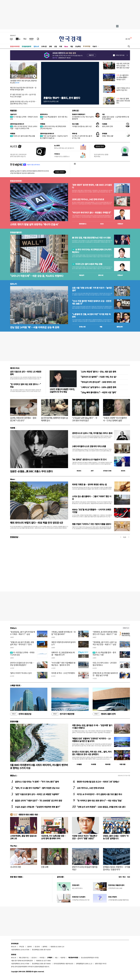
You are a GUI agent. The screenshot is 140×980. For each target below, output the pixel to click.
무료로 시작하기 (60, 172)
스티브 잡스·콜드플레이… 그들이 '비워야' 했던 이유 (92, 498)
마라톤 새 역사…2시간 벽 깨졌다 (63, 673)
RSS (56, 958)
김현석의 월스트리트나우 (17, 124)
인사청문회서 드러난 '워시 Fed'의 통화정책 (83, 118)
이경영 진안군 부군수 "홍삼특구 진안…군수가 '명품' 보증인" (85, 837)
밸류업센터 (120, 327)
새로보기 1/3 (126, 628)
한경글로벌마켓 (26, 46)
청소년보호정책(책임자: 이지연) (90, 958)
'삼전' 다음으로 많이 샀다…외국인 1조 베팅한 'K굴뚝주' (37, 794)
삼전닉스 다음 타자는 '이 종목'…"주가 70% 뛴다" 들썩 (37, 782)
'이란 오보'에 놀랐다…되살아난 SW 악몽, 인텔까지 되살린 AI (54, 137)
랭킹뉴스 (13, 776)
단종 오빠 (45, 867)
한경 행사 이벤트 (16, 877)
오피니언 (44, 46)
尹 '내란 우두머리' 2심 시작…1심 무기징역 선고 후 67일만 (23, 95)
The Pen (13, 846)
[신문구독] (38, 39)
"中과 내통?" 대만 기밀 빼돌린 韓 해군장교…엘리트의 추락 (63, 664)
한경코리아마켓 (15, 46)
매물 (101, 327)
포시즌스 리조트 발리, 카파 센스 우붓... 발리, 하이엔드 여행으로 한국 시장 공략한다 (92, 753)
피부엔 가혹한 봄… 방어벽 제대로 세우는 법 (89, 484)
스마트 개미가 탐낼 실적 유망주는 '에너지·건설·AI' (34, 224)
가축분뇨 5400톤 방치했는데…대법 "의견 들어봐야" (63, 633)
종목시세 (101, 275)
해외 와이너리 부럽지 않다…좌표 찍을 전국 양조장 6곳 (37, 523)
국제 (61, 46)
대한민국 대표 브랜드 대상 (28, 815)
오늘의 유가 (13, 114)
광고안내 (37, 947)
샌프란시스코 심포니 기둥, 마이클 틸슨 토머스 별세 (92, 433)
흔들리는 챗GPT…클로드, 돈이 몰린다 (62, 98)
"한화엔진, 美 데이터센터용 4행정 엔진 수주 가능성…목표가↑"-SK (105, 633)
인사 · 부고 (122, 877)
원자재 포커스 (44, 114)
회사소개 (14, 947)
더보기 (95, 46)
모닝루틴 (78, 46)
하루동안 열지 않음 (120, 55)
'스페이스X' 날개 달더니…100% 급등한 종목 (98, 387)
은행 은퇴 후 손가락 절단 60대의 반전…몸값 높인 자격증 (105, 674)
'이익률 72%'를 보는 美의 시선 (82, 126)
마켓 (120, 224)
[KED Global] (32, 39)
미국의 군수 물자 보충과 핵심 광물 (23, 136)
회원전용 (13, 111)
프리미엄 (88, 46)
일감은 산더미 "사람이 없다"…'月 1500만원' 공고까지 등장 (38, 801)
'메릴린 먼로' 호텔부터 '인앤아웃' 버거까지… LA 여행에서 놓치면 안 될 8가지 (91, 740)
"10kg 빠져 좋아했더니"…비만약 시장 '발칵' (98, 392)
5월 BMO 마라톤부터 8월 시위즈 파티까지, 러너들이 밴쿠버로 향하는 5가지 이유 (39, 766)
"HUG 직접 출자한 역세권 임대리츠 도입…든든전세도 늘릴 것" (92, 302)
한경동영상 (14, 537)
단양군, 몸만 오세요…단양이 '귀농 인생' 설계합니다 (116, 837)
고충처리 (29, 947)
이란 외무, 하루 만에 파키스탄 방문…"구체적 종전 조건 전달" (123, 66)
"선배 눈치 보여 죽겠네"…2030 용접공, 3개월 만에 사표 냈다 (101, 807)
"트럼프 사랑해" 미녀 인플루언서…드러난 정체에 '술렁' (115, 419)
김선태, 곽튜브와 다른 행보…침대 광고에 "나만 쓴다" (23, 419)
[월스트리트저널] (25, 39)
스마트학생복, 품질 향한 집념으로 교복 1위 (23, 837)
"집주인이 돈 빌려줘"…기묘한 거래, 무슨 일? (99, 377)
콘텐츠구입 (25, 958)
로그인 (128, 39)
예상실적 (82, 275)
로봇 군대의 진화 (107, 126)
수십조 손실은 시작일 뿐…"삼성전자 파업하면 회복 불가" (38, 807)
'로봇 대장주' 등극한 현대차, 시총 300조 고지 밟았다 (92, 186)
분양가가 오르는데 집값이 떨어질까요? (85, 868)
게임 (72, 46)
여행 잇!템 (122, 764)
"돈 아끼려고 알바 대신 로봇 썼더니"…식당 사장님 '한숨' (99, 801)
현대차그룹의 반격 (104, 714)
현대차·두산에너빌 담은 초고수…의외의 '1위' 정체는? (98, 782)
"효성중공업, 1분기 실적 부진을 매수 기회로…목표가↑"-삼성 (23, 633)
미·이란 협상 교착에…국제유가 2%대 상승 (24, 118)
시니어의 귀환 (15, 867)
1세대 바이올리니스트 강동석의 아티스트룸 (89, 446)
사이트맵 (42, 958)
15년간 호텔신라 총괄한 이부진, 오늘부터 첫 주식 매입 (62, 391)
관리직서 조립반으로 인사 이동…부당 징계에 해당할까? (22, 664)
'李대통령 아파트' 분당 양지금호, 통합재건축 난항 (24, 82)
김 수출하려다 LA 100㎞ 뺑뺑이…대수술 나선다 (123, 77)
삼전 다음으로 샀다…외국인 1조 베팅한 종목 (26, 373)
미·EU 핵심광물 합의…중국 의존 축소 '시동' (54, 118)
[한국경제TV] (18, 39)
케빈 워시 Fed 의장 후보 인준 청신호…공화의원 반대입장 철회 (23, 89)
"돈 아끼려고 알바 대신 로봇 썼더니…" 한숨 (25, 386)
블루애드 (45, 947)
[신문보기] (11, 39)
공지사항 (60, 877)
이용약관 (63, 958)
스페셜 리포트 (15, 685)
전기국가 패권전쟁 (63, 714)
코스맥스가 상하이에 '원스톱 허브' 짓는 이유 (82, 137)
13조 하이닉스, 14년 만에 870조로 (90, 788)
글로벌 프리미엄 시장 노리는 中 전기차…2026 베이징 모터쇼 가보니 (23, 102)
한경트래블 (14, 721)
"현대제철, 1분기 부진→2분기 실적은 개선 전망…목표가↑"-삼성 (105, 643)
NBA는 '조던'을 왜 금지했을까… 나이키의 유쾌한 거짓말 (92, 511)
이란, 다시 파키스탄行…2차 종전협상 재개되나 (105, 664)
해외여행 (108, 764)
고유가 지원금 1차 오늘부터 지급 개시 (123, 89)
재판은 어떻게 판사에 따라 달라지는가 (64, 643)
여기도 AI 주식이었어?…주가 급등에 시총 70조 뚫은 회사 (99, 794)
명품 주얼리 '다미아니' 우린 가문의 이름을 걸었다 (92, 524)
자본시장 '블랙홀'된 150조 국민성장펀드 (123, 101)
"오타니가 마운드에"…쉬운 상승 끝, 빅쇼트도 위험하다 (37, 276)
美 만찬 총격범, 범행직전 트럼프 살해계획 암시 (54, 419)
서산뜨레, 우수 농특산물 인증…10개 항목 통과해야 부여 (54, 837)
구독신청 (21, 947)
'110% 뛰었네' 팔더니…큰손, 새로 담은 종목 (98, 372)
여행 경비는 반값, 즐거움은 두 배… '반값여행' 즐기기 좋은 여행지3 (92, 727)
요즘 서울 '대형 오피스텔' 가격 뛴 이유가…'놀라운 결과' (92, 289)
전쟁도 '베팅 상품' (108, 136)
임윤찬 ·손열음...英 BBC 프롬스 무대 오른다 (31, 471)
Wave (66, 46)
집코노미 (36, 46)
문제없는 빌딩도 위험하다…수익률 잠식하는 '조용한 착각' (116, 868)
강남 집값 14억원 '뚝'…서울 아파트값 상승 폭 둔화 (35, 327)
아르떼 (13, 428)
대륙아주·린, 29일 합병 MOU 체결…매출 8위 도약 (63, 654)
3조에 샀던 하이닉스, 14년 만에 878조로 (88, 199)
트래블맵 (79, 764)
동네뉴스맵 (82, 327)
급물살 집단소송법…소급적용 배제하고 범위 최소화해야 (116, 118)
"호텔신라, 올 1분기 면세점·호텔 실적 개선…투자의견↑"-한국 (22, 643)
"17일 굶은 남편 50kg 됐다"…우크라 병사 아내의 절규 (85, 419)
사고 (129, 877)
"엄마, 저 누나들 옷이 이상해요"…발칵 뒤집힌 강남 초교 (37, 788)
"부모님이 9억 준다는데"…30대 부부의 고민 (98, 382)
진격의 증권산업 (21, 714)
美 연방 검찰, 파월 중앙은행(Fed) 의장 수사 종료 (91, 238)
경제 (50, 46)
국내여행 (93, 764)
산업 (56, 46)
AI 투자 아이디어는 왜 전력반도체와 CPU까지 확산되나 (53, 127)
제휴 (20, 958)
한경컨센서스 (83, 224)
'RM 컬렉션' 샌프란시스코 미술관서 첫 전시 (89, 459)
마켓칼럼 (43, 124)
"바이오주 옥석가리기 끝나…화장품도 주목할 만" (92, 213)
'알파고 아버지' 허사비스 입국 (21, 673)
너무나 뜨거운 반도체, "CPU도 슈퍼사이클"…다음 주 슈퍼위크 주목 (24, 127)
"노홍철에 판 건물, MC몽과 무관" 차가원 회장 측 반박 (91, 316)
